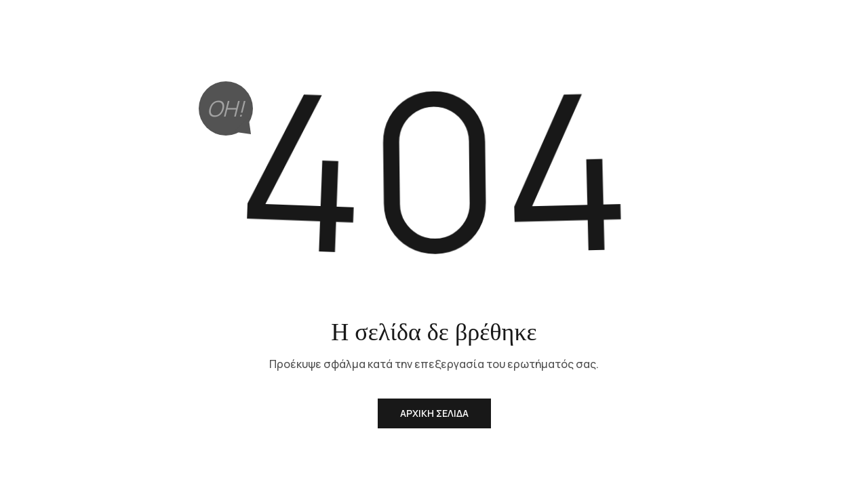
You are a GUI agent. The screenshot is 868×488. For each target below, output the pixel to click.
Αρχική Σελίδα (434, 413)
